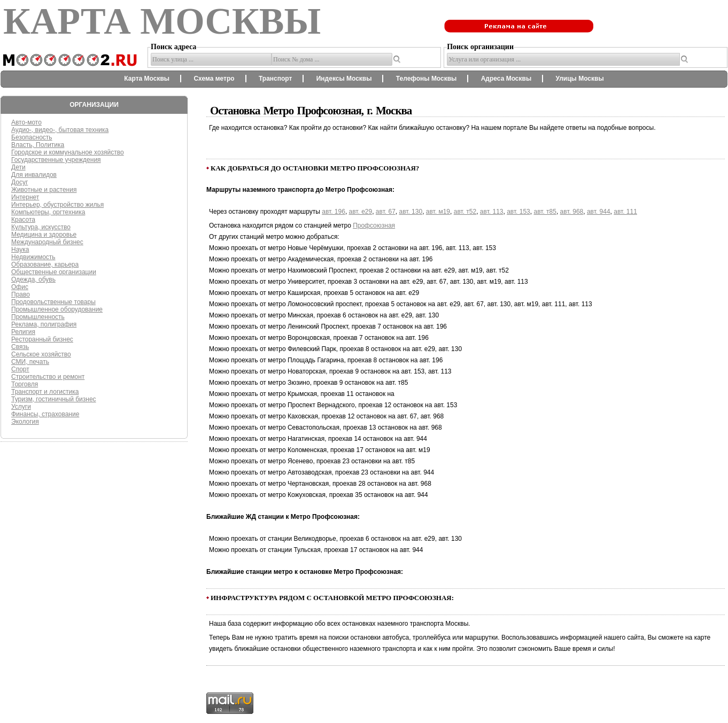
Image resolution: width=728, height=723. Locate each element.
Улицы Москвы (579, 79)
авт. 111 (625, 212)
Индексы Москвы (344, 79)
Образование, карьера (45, 265)
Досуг (20, 182)
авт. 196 (334, 212)
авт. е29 (361, 212)
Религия (23, 332)
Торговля (25, 384)
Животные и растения (44, 190)
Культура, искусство (41, 227)
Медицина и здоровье (44, 235)
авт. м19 (438, 212)
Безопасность (32, 137)
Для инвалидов (34, 175)
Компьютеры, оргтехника (48, 212)
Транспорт (275, 79)
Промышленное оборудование (57, 309)
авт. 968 (572, 212)
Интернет (25, 197)
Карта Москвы (147, 79)
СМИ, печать (30, 362)
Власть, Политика (38, 145)
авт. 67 (386, 212)
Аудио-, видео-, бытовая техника (60, 130)
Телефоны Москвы (427, 79)
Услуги (21, 407)
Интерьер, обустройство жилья (57, 205)
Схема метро (214, 79)
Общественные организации (54, 272)
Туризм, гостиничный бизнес (54, 399)
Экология (25, 422)
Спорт (20, 369)
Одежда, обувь (33, 279)
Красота (23, 220)
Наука (20, 250)
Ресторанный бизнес (42, 339)
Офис (20, 287)
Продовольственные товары (53, 302)
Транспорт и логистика (45, 392)
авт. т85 (545, 212)
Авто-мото (26, 122)
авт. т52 (465, 212)
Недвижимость (33, 257)
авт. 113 (492, 212)
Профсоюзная (374, 226)
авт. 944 (599, 212)
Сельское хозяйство (41, 354)
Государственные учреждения (56, 160)
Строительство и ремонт (48, 377)
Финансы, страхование (45, 414)
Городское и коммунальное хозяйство (68, 152)
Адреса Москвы (506, 79)
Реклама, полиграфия (44, 324)
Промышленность (38, 317)
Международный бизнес (47, 242)
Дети (18, 167)
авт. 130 (411, 212)
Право (21, 294)
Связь (20, 347)
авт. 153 (518, 212)
